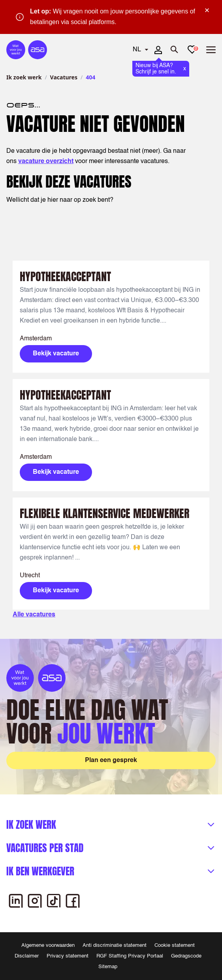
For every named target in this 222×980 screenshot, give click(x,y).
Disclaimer (27, 956)
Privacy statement (68, 956)
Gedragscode (186, 956)
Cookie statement (175, 945)
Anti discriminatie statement (115, 945)
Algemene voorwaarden (48, 945)
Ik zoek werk (24, 77)
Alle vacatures (34, 615)
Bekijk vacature (56, 354)
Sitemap (108, 967)
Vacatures (64, 77)
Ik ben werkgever (40, 871)
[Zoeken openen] (175, 50)
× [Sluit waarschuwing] (207, 10)
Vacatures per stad (45, 848)
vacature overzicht (46, 161)
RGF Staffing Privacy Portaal (130, 956)
